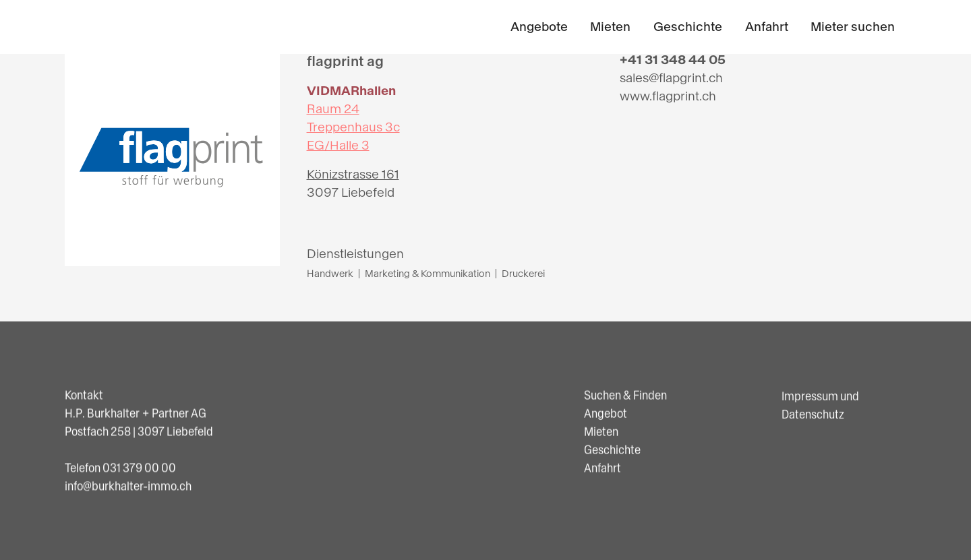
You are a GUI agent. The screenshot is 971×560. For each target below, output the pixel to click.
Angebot (606, 414)
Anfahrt (767, 27)
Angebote (539, 27)
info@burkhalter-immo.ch (128, 486)
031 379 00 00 (139, 468)
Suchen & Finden (625, 396)
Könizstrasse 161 (353, 175)
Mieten (610, 27)
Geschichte (688, 27)
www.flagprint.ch (668, 96)
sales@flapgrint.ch (671, 78)
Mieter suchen (853, 27)
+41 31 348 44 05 (673, 60)
